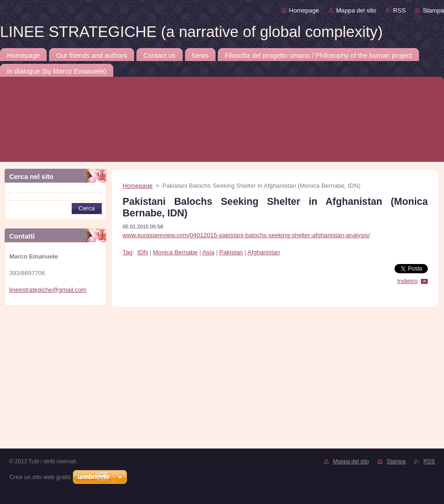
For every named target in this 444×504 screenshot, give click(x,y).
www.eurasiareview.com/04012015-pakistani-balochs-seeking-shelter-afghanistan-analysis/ (246, 235)
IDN (143, 252)
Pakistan (231, 252)
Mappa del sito (356, 10)
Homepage (304, 10)
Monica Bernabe (176, 252)
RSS (399, 10)
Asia (208, 252)
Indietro (407, 281)
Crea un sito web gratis (40, 477)
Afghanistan (264, 252)
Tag (127, 252)
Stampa (433, 10)
